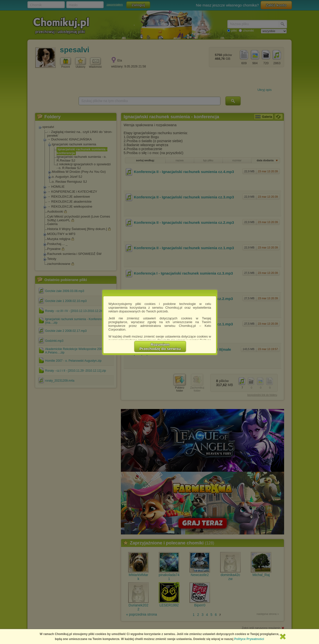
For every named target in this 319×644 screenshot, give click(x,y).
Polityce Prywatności (249, 639)
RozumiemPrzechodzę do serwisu (160, 347)
